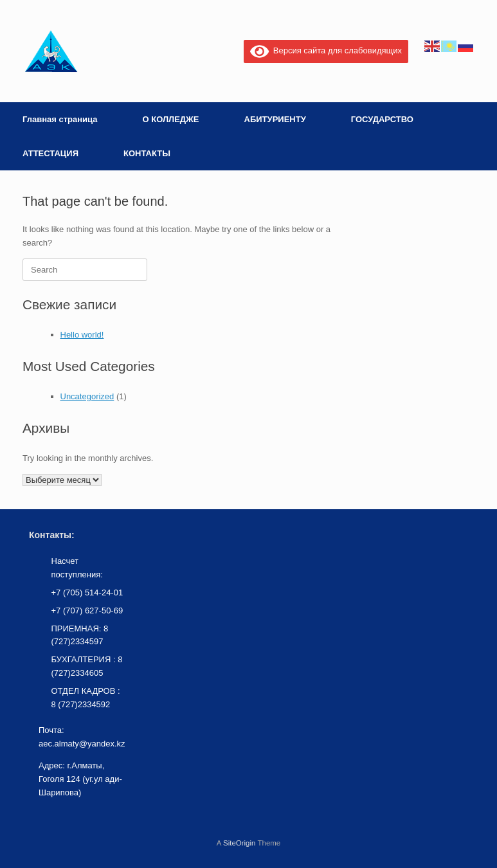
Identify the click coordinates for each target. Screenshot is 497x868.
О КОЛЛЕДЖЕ (170, 119)
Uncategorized (87, 396)
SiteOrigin (239, 843)
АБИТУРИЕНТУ (275, 119)
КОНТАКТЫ (147, 153)
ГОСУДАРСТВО (382, 119)
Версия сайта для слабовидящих (326, 50)
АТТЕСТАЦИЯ (50, 153)
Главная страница (60, 119)
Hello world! (82, 335)
